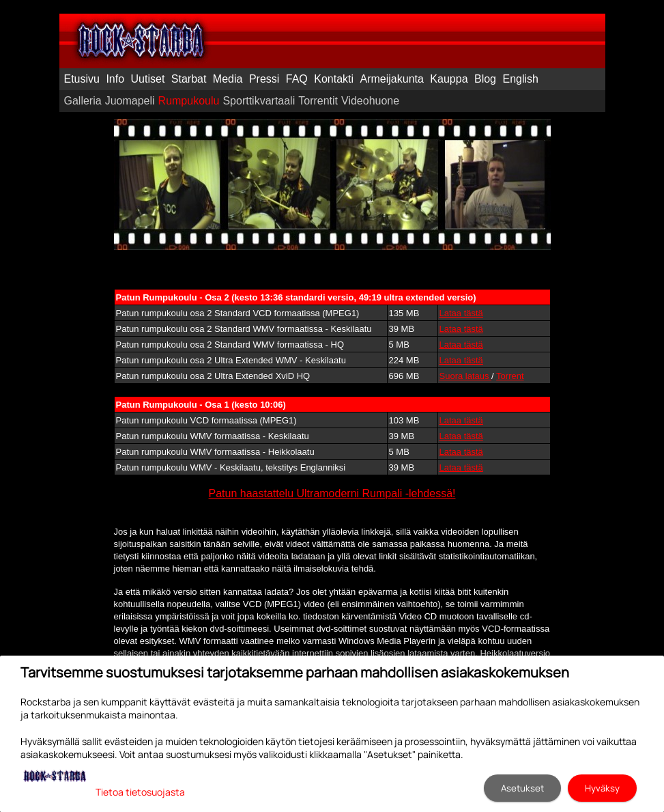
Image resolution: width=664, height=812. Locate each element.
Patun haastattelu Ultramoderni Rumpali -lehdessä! (332, 493)
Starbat (189, 79)
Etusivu (82, 79)
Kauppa (449, 79)
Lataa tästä (461, 313)
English (520, 79)
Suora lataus (466, 376)
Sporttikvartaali (259, 101)
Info (115, 79)
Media (228, 79)
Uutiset (148, 79)
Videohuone (370, 101)
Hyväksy (602, 788)
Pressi (264, 79)
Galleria (83, 101)
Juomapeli (130, 101)
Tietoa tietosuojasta (140, 792)
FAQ (297, 79)
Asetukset (522, 788)
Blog (485, 79)
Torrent (510, 376)
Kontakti (334, 79)
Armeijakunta (392, 79)
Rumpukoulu (189, 101)
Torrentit (318, 101)
